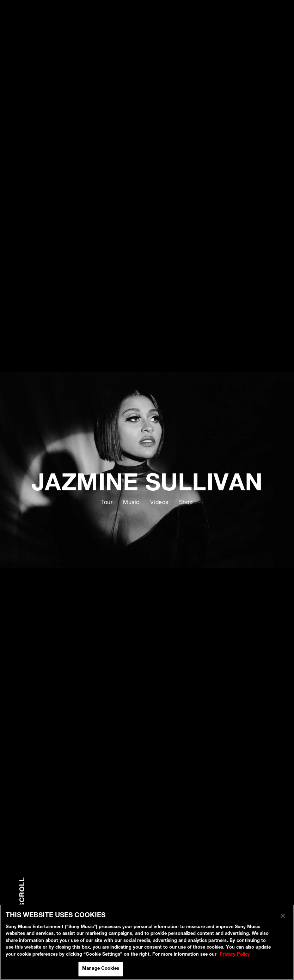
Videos (159, 503)
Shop (186, 503)
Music (131, 503)
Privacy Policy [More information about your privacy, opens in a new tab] (235, 955)
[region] (147, 942)
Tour (107, 503)
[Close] (283, 916)
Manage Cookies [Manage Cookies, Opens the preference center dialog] (101, 969)
